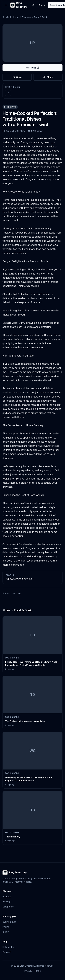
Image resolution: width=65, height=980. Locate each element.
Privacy (28, 971)
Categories (8, 907)
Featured (7, 897)
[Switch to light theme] (33, 5)
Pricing (6, 927)
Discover (27, 17)
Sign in (42, 5)
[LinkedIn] (8, 93)
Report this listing (12, 593)
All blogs (7, 902)
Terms (38, 971)
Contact (7, 952)
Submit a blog (9, 922)
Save (17, 77)
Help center (8, 947)
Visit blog (32, 68)
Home (16, 17)
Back (7, 17)
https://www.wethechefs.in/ (20, 579)
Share (48, 77)
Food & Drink (41, 17)
